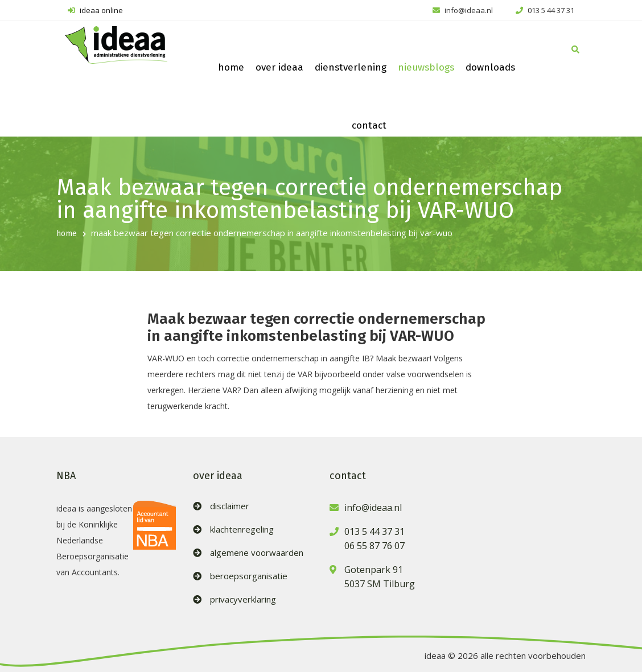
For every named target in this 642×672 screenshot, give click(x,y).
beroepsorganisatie (249, 576)
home (231, 67)
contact (369, 125)
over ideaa (279, 67)
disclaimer (230, 506)
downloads (490, 67)
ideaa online (95, 10)
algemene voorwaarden (257, 553)
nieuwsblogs (426, 67)
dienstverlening (351, 67)
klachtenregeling (242, 529)
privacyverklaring (243, 599)
